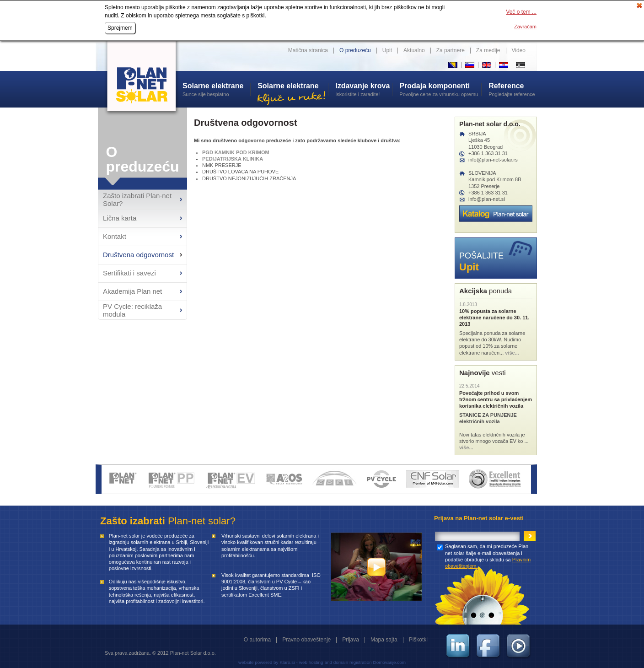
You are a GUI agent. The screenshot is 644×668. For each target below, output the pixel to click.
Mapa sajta (384, 640)
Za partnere (451, 50)
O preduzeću (355, 50)
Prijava (351, 640)
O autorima (257, 640)
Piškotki (418, 640)
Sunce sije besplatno (216, 89)
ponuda (486, 291)
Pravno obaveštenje (306, 640)
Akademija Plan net (132, 291)
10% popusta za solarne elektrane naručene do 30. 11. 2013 (494, 318)
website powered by (258, 662)
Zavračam (525, 27)
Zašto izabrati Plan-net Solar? (137, 199)
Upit (387, 50)
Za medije (488, 50)
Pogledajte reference (513, 89)
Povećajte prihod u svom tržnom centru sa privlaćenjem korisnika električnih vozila (496, 400)
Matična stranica (308, 50)
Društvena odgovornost (138, 255)
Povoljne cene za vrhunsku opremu (440, 89)
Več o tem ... (521, 12)
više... (512, 353)
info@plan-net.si (487, 199)
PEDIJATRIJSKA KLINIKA (233, 159)
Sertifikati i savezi (129, 273)
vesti (483, 373)
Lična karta (120, 218)
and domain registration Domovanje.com (365, 662)
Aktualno (414, 50)
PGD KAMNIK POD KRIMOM (236, 152)
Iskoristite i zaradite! (364, 89)
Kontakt (115, 236)
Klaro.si (287, 662)
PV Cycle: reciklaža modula (132, 310)
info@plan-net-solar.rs (493, 160)
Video (519, 50)
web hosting (311, 662)
